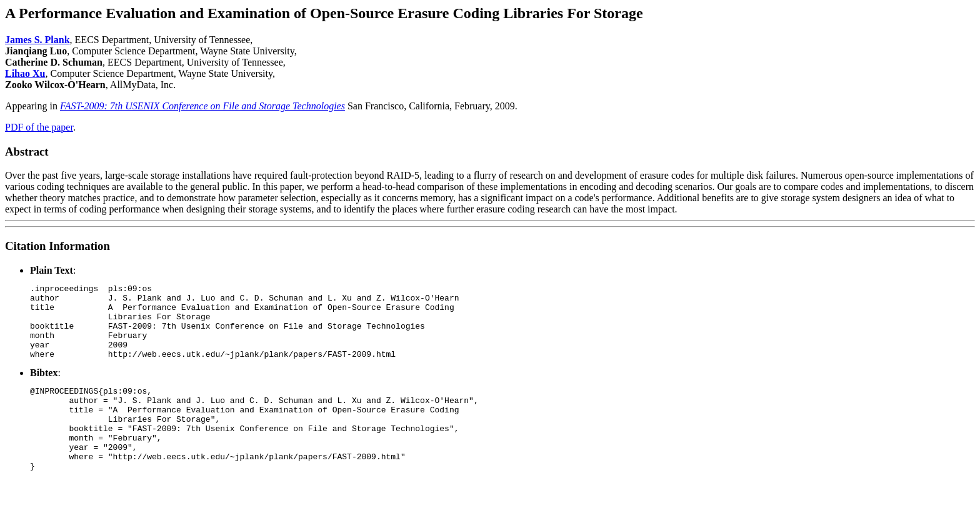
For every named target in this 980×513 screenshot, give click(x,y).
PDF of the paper (39, 127)
